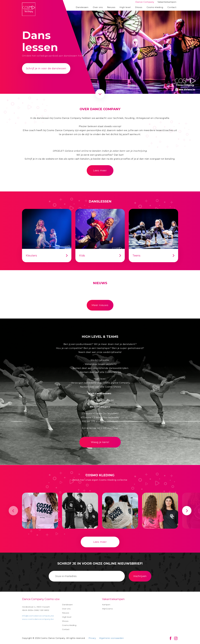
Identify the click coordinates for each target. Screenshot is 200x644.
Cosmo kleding (155, 7)
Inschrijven (140, 576)
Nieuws (111, 7)
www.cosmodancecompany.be (38, 619)
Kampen (106, 605)
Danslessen (82, 7)
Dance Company (145, 2)
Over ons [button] (98, 7)
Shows (139, 7)
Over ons (66, 609)
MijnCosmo (107, 609)
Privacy (92, 638)
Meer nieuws (100, 305)
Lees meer (100, 171)
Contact (172, 7)
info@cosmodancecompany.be (38, 616)
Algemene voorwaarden (111, 638)
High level (125, 7)
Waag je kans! (100, 442)
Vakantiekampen (167, 2)
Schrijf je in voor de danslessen (46, 68)
